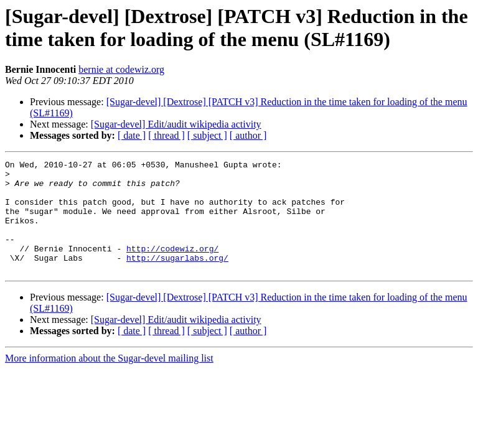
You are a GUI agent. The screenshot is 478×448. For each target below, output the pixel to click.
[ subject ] (207, 135)
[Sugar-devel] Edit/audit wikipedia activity (176, 124)
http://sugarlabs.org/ (177, 278)
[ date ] (132, 135)
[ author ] (248, 135)
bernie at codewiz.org (121, 69)
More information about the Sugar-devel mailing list (109, 380)
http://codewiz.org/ (172, 267)
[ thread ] (166, 135)
